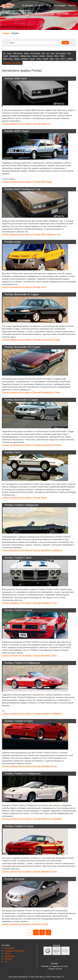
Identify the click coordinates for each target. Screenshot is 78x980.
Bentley (42, 56)
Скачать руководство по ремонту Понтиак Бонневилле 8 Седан (31, 392)
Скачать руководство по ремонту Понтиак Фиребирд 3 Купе (29, 766)
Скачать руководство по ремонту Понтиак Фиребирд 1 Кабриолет (32, 550)
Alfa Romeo (18, 53)
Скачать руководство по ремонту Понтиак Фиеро (24, 498)
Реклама (8, 959)
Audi (69, 53)
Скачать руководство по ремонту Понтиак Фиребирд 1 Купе (29, 603)
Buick (52, 59)
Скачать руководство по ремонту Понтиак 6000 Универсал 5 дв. (31, 234)
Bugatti (45, 59)
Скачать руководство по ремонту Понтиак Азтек (24, 287)
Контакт (72, 5)
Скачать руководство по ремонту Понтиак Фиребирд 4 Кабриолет (32, 819)
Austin (6, 56)
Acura (9, 53)
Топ (6, 961)
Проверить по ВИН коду (14, 951)
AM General (35, 53)
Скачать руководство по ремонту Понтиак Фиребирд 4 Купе (29, 871)
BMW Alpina (8, 59)
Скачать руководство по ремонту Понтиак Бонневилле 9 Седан (31, 340)
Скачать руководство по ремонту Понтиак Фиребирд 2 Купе (29, 655)
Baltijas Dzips (26, 56)
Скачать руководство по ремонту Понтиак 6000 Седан (27, 182)
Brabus (17, 59)
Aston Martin (61, 53)
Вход (49, 5)
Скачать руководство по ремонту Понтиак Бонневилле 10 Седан (32, 445)
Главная (40, 5)
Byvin (63, 59)
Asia (52, 53)
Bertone (50, 56)
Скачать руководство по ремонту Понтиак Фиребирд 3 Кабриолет (32, 714)
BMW (62, 56)
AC (4, 53)
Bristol (33, 59)
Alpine (26, 53)
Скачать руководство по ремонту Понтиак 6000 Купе (26, 124)
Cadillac (70, 59)
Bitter (57, 56)
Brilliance (25, 59)
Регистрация (60, 5)
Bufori (39, 59)
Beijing (35, 56)
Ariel (43, 53)
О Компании (9, 956)
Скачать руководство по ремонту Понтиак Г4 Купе (25, 924)
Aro (48, 53)
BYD (57, 59)
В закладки (28, 5)
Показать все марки (12, 63)
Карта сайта (9, 948)
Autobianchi (14, 56)
